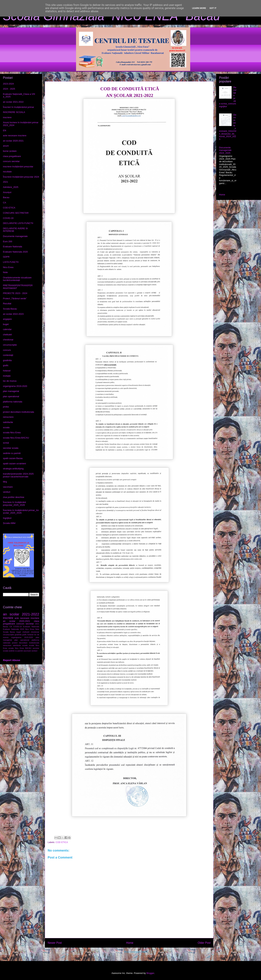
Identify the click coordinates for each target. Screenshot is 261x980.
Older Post (204, 943)
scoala (6, 427)
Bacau (6, 197)
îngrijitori (7, 518)
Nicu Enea (8, 267)
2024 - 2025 (9, 89)
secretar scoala (11, 448)
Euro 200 (8, 241)
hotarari (7, 371)
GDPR (6, 257)
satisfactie (8, 422)
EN (5, 130)
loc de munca (10, 381)
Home (130, 943)
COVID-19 (8, 218)
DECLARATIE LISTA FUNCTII (18, 223)
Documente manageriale (15, 236)
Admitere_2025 (11, 187)
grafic (6, 365)
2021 (5, 182)
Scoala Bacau (10, 309)
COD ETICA (62, 842)
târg (5, 482)
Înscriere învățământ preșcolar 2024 (21, 177)
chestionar (8, 340)
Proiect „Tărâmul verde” (15, 298)
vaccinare (8, 487)
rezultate (7, 172)
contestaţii (8, 355)
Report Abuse (12, 660)
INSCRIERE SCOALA (14, 112)
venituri (7, 492)
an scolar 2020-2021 (13, 141)
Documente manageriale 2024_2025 (225, 150)
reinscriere (8, 417)
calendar (7, 329)
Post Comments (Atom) (136, 952)
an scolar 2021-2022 (13, 102)
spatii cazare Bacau (13, 458)
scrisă (6, 443)
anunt (6, 146)
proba (6, 407)
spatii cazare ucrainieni (14, 464)
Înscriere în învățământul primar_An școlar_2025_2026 (21, 512)
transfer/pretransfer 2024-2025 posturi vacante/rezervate (18, 475)
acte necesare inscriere (15, 136)
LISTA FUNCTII (11, 262)
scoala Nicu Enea (12, 432)
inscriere (7, 117)
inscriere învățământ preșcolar (18, 167)
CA (5, 203)
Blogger (150, 973)
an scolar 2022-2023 (13, 314)
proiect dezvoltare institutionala (19, 412)
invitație (7, 376)
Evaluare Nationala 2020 (15, 252)
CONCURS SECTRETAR (16, 213)
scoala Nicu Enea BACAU (16, 438)
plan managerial (11, 391)
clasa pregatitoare (12, 156)
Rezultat (7, 304)
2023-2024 (8, 84)
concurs (7, 350)
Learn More (199, 8)
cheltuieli (7, 335)
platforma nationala (13, 402)
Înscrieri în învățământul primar (18, 107)
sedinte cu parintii (12, 453)
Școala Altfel (9, 523)
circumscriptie (10, 345)
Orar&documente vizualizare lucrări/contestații (17, 279)
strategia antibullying (13, 469)
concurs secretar (11, 161)
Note (5, 272)
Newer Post (55, 943)
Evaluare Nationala (13, 247)
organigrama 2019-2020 (15, 386)
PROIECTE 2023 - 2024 (15, 293)
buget (6, 324)
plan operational (11, 396)
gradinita (7, 360)
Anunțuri (7, 192)
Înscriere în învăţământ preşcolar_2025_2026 (14, 504)
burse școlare (10, 151)
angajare (7, 319)
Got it (213, 8)
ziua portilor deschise (14, 497)
